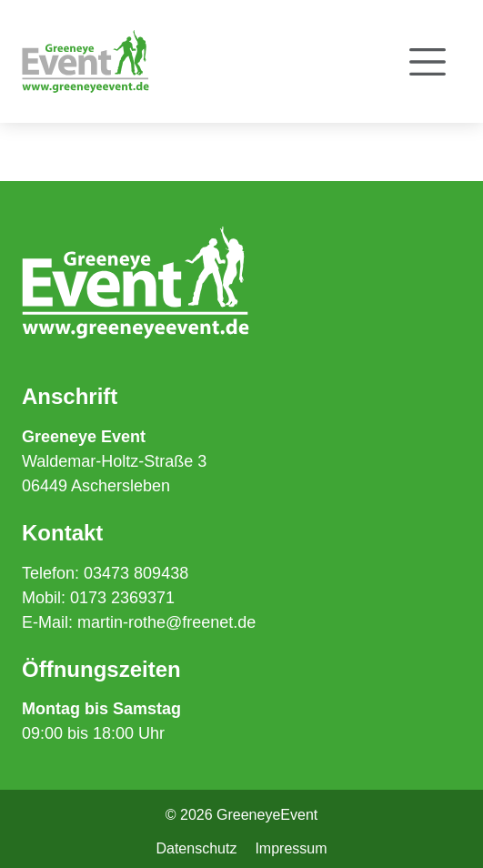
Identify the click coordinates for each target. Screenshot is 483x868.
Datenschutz (196, 848)
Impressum (291, 848)
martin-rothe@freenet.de (166, 622)
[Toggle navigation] (428, 62)
